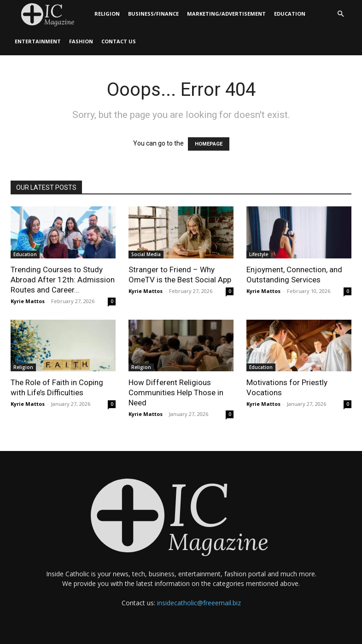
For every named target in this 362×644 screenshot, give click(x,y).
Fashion (81, 41)
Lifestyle (259, 254)
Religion (107, 14)
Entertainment (38, 41)
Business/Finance (153, 14)
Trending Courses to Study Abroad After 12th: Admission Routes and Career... (63, 280)
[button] (340, 14)
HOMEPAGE (209, 144)
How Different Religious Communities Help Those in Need (176, 392)
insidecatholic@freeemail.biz (199, 603)
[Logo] (50, 14)
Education (290, 14)
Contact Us (119, 41)
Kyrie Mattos (28, 301)
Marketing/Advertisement (226, 14)
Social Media (146, 254)
